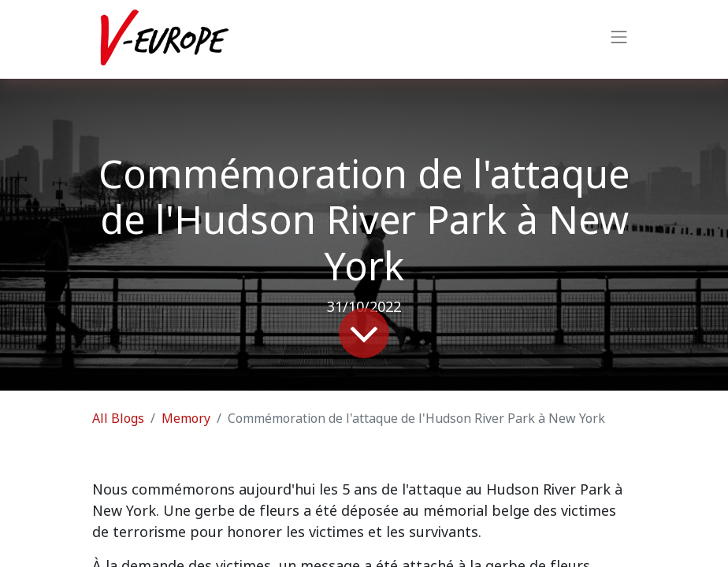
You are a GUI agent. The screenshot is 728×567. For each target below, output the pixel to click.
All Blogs (118, 419)
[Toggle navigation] (619, 39)
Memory (186, 419)
